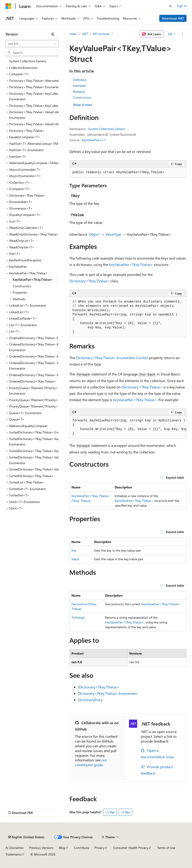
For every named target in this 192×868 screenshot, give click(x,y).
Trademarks (13, 854)
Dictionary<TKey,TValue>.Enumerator (108, 693)
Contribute (81, 848)
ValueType (113, 234)
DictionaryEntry (90, 700)
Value (75, 559)
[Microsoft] (8, 6)
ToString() (78, 617)
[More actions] (183, 34)
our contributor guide (91, 762)
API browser (101, 34)
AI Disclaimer (15, 848)
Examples (79, 86)
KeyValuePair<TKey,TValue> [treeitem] (33, 279)
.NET (85, 34)
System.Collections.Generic (107, 129)
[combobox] (32, 44)
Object (94, 234)
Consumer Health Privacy (131, 848)
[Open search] (171, 6)
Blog (62, 848)
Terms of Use (166, 848)
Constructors (82, 97)
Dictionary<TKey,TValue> (89, 281)
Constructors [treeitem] (22, 286)
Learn (73, 34)
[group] (128, 427)
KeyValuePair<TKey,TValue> (131, 264)
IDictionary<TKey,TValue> (142, 387)
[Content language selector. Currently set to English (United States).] (26, 837)
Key (74, 550)
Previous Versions (41, 848)
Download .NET (173, 18)
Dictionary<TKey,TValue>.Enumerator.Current (112, 358)
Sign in (182, 6)
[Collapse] (53, 34)
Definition (80, 80)
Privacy (99, 848)
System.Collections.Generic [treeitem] (28, 61)
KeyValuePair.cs (92, 140)
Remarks (79, 91)
